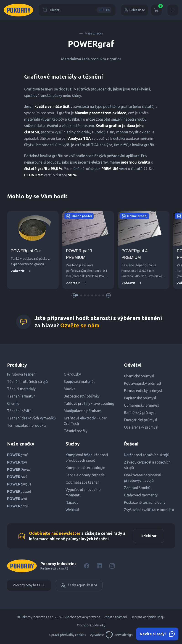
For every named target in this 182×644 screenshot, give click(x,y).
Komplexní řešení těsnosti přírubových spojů (87, 458)
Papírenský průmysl (140, 398)
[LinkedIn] (99, 566)
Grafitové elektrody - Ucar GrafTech (85, 421)
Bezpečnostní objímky (82, 396)
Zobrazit (21, 271)
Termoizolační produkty (27, 425)
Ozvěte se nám (80, 325)
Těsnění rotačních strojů (27, 382)
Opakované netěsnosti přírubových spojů (143, 478)
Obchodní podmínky (91, 625)
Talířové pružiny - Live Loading (89, 403)
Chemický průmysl (139, 376)
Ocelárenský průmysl (141, 427)
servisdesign (119, 635)
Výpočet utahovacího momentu (83, 492)
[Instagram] (112, 566)
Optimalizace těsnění (83, 482)
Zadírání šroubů (137, 488)
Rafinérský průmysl (140, 413)
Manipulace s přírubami (83, 411)
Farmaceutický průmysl (143, 391)
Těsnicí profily (76, 431)
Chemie (13, 403)
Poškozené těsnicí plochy (145, 502)
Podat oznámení (115, 617)
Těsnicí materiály (21, 389)
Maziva (70, 389)
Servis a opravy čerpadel (86, 475)
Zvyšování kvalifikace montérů (149, 510)
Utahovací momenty (141, 495)
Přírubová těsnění (22, 374)
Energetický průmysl (141, 420)
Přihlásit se (135, 10)
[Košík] (156, 10)
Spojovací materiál (79, 382)
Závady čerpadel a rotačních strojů (147, 465)
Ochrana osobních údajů (148, 617)
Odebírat (149, 536)
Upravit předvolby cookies (68, 635)
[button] (81, 295)
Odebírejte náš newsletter (55, 533)
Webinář (72, 510)
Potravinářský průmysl (142, 383)
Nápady (72, 502)
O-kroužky (72, 374)
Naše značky (91, 33)
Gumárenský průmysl (141, 405)
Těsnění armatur (21, 396)
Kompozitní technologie (85, 468)
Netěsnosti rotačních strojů (147, 455)
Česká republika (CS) (79, 585)
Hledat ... (77, 10)
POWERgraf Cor (26, 251)
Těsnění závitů (19, 411)
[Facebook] (87, 566)
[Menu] (173, 10)
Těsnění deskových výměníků (31, 418)
